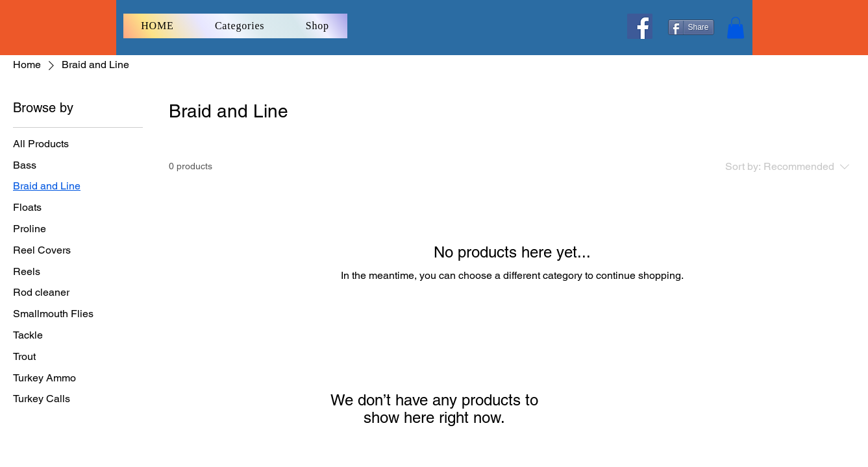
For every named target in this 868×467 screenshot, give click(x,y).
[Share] (691, 27)
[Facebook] (640, 26)
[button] (736, 28)
